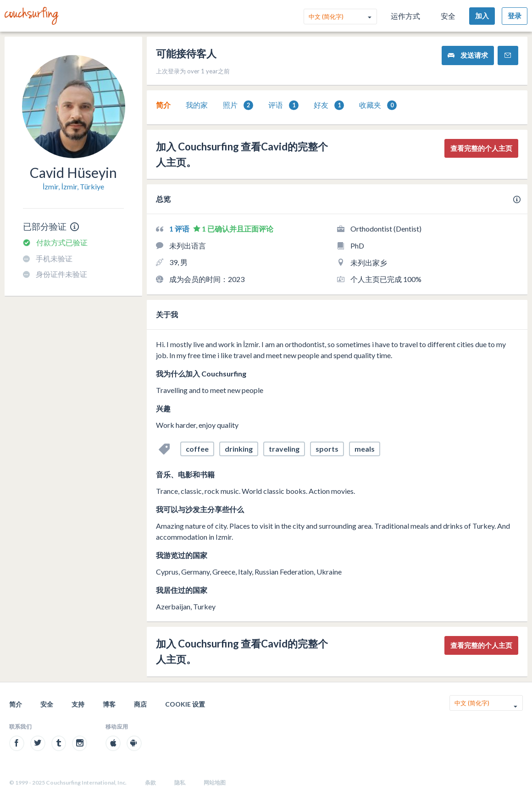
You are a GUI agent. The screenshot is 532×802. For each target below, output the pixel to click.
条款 (150, 783)
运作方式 (405, 16)
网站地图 (215, 783)
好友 (329, 105)
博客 (109, 704)
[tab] (163, 105)
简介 (163, 105)
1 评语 (180, 229)
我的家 (197, 105)
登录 (515, 16)
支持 (78, 704)
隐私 (180, 783)
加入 (482, 16)
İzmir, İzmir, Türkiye (73, 186)
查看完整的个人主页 (481, 148)
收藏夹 (378, 105)
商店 (140, 704)
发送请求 (468, 55)
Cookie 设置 (185, 704)
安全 (448, 16)
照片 (238, 105)
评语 (283, 105)
